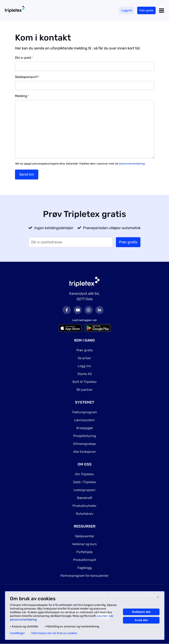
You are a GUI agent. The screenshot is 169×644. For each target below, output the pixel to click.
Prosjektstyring (85, 436)
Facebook (67, 310)
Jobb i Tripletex (84, 482)
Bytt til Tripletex (85, 382)
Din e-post (24, 58)
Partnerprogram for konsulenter (84, 576)
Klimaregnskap (85, 444)
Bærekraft (85, 498)
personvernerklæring (132, 164)
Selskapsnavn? (27, 77)
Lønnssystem (84, 420)
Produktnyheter (84, 506)
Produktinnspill (85, 560)
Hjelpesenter (85, 536)
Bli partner (85, 390)
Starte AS (85, 374)
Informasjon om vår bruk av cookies (54, 633)
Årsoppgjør (85, 428)
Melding (22, 96)
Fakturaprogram (85, 412)
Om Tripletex (84, 474)
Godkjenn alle (141, 612)
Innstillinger (17, 633)
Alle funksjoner (84, 452)
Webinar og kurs (84, 544)
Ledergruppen (84, 490)
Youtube (78, 310)
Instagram (89, 310)
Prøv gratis (146, 10)
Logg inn (127, 10)
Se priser (84, 358)
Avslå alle (141, 620)
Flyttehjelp (84, 552)
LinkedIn (99, 310)
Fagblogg (85, 568)
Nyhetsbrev (85, 514)
